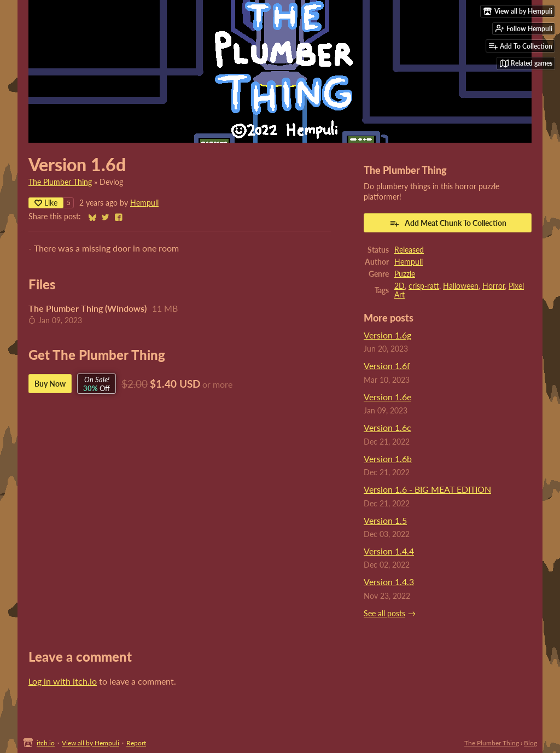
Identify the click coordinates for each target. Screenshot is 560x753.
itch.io (46, 743)
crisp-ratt (424, 286)
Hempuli (144, 203)
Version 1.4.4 (389, 551)
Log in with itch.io (63, 681)
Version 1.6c (387, 427)
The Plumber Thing (60, 182)
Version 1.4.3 (389, 582)
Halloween (461, 286)
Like (46, 203)
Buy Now (50, 384)
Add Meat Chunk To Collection (448, 223)
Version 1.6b (388, 459)
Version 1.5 (385, 520)
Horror (494, 286)
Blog (530, 743)
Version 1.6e (387, 397)
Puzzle (405, 274)
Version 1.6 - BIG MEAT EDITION (427, 489)
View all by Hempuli (91, 743)
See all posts (384, 614)
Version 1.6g (387, 335)
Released (409, 250)
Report (136, 743)
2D (399, 286)
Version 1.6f (387, 366)
